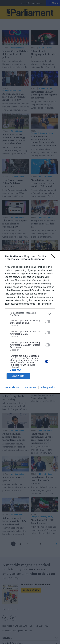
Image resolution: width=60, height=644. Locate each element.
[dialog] (30, 322)
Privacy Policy (48, 387)
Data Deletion (12, 387)
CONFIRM (18, 376)
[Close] (54, 257)
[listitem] (30, 314)
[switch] (48, 322)
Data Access (30, 387)
